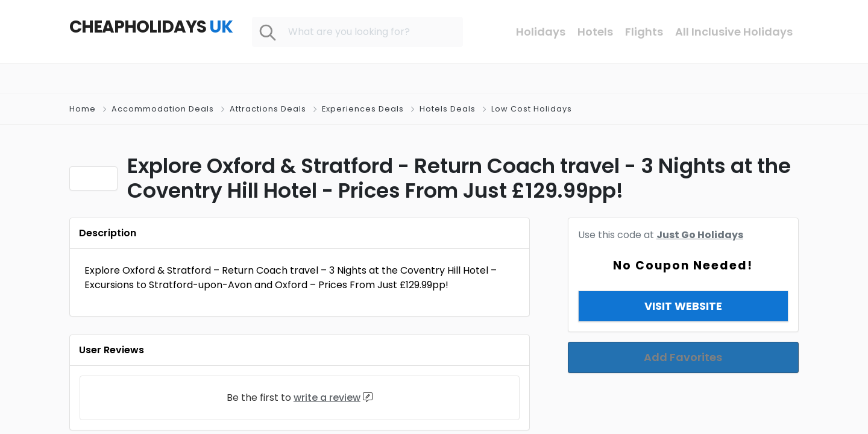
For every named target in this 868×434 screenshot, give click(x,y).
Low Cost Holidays (532, 109)
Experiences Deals (363, 109)
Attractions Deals (268, 109)
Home (83, 109)
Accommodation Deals (163, 109)
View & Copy (683, 291)
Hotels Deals (448, 109)
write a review (327, 398)
